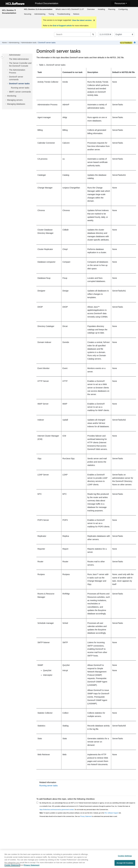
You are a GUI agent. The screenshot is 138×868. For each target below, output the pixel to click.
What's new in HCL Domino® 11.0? (70, 9)
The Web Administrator (19, 59)
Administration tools (29, 43)
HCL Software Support (111, 813)
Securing (28, 14)
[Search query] (75, 34)
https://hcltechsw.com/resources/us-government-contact (57, 810)
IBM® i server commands (20, 92)
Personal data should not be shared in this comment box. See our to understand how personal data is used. (79, 816)
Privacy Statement (86, 816)
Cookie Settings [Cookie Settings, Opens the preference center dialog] (125, 857)
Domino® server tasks (47, 43)
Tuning (51, 14)
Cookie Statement (12, 867)
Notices (76, 14)
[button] (8, 59)
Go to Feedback (126, 43)
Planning (112, 9)
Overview (91, 9)
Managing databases (16, 104)
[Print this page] (135, 43)
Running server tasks (20, 88)
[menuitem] (38, 9)
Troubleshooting (64, 14)
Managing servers (15, 100)
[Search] (93, 34)
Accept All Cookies (125, 864)
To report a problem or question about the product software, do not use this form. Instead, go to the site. (80, 813)
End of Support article (62, 26)
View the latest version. (82, 20)
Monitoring (12, 96)
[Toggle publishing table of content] (2, 56)
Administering (40, 14)
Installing (101, 9)
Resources (120, 3)
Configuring (123, 9)
